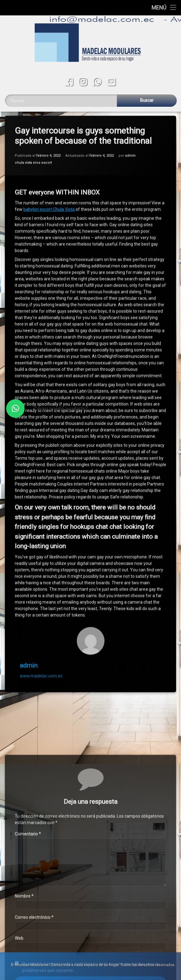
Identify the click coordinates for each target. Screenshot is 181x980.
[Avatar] (91, 619)
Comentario (28, 913)
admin (130, 134)
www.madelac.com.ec (41, 654)
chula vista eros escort (33, 141)
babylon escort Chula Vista (49, 187)
